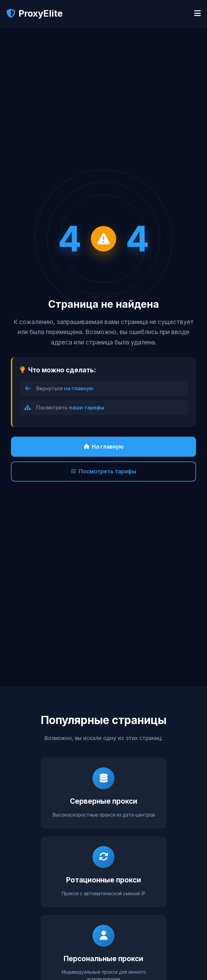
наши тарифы (87, 407)
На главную (104, 447)
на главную (79, 388)
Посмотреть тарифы (104, 471)
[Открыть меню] (197, 13)
